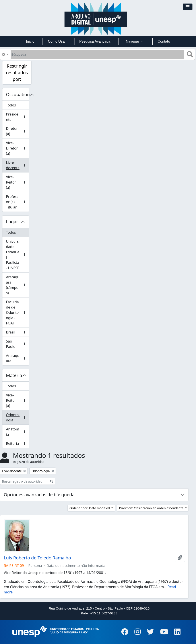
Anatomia (17, 432)
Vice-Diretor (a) (17, 148)
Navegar (133, 41)
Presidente (17, 117)
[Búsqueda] (98, 54)
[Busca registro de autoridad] (24, 481)
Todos (11, 105)
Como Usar (57, 41)
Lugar (12, 222)
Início (30, 41)
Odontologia (17, 417)
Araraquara (17, 358)
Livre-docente (17, 165)
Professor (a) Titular (17, 202)
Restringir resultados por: (17, 73)
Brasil (17, 333)
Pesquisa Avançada (95, 41)
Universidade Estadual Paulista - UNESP (17, 255)
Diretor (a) (17, 131)
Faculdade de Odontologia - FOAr (17, 313)
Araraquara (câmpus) (17, 285)
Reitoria (17, 444)
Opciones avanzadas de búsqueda (39, 495)
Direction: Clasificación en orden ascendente (151, 508)
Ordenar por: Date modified (90, 508)
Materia (14, 375)
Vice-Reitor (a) (17, 182)
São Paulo (17, 344)
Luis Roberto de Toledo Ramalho (37, 558)
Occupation (17, 94)
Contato (164, 41)
